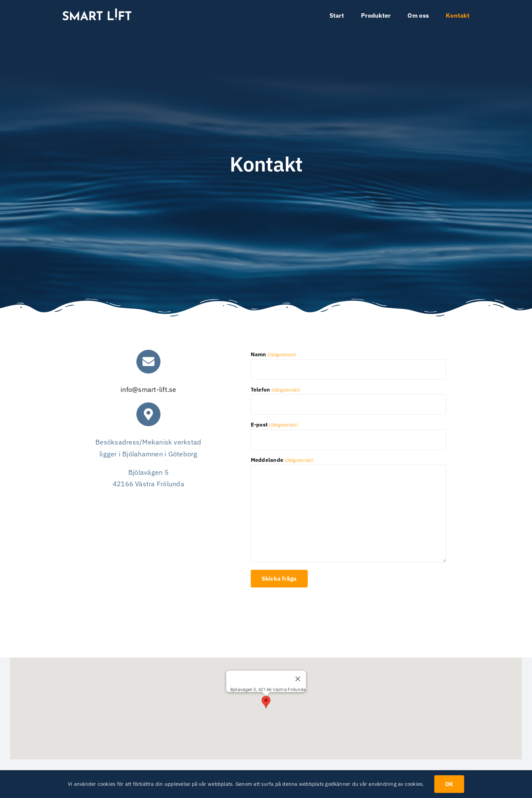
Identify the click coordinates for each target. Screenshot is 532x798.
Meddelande (282, 460)
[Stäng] (298, 679)
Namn (273, 355)
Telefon (275, 390)
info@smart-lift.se (148, 389)
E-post (274, 425)
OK (449, 784)
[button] (266, 702)
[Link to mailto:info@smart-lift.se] (148, 362)
